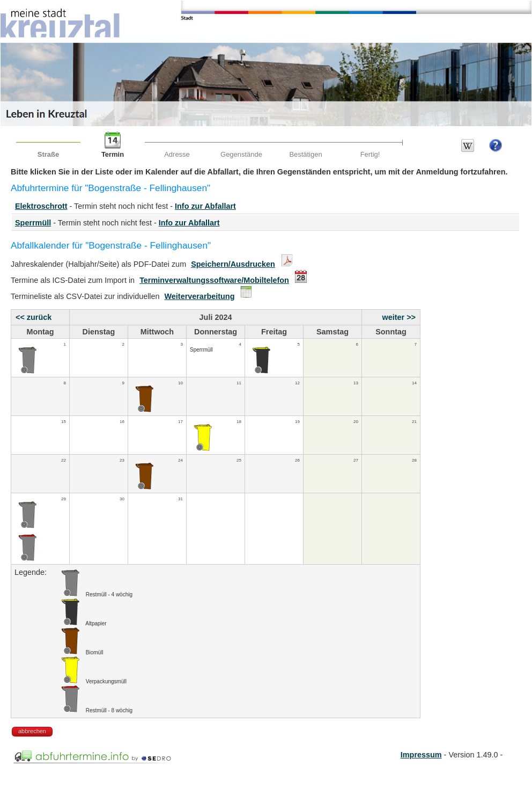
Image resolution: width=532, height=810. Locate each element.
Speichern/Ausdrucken (233, 264)
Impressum (421, 755)
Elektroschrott (41, 206)
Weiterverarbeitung (200, 296)
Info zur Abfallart (205, 206)
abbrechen (32, 731)
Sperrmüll (33, 223)
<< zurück (34, 317)
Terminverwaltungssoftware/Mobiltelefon (214, 280)
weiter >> (399, 317)
